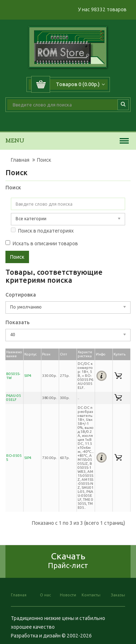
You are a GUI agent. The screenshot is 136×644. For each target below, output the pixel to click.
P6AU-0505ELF (14, 398)
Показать (18, 322)
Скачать (68, 560)
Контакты (91, 595)
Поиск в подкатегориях (42, 231)
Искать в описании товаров (42, 243)
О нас (45, 595)
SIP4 (28, 376)
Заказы (118, 595)
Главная (20, 160)
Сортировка (21, 295)
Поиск (44, 160)
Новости (68, 595)
